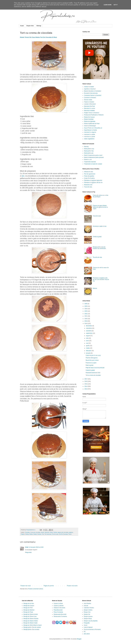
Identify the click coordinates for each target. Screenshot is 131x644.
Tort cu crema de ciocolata (93, 375)
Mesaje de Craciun (29, 606)
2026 (86, 304)
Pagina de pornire (49, 586)
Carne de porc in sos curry (93, 355)
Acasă (22, 26)
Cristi (27, 547)
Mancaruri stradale (89, 111)
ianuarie (88, 353)
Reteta (27, 534)
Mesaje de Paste (28, 612)
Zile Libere (87, 634)
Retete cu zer (88, 160)
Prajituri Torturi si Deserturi (92, 113)
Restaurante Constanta (60, 616)
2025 (86, 306)
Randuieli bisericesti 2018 (93, 373)
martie (88, 348)
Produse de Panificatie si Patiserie (94, 115)
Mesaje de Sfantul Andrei (31, 614)
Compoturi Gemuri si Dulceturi (93, 95)
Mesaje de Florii (28, 608)
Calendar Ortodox (89, 608)
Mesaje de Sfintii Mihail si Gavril (32, 625)
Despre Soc (87, 612)
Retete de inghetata (90, 121)
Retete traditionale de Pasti (92, 124)
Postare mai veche (72, 586)
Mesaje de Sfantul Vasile (30, 623)
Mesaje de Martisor (29, 610)
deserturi (47, 532)
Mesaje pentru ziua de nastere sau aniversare (99, 248)
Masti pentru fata (89, 151)
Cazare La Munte (59, 606)
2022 (86, 314)
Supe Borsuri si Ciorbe (90, 130)
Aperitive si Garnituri (90, 89)
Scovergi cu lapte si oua (100, 226)
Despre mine (30, 26)
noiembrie (89, 328)
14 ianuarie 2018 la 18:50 (36, 547)
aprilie (88, 346)
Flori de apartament (90, 174)
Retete (31, 534)
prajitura (71, 532)
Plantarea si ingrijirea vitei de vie (93, 183)
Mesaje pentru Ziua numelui (31, 629)
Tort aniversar (48, 534)
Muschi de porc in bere (92, 360)
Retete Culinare (37, 534)
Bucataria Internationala (91, 93)
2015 (86, 384)
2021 (86, 316)
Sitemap (39, 26)
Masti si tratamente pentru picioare (94, 157)
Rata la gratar (90, 365)
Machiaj (86, 147)
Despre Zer (87, 614)
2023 (86, 311)
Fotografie (87, 623)
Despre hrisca (88, 619)
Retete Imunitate (89, 119)
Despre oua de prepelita (91, 621)
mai (87, 343)
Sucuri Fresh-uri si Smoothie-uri (93, 128)
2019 (86, 321)
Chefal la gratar (97, 237)
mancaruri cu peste (90, 137)
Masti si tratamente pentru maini (93, 155)
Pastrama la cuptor (91, 363)
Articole (86, 606)
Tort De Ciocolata (63, 534)
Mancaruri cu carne (90, 108)
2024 (86, 309)
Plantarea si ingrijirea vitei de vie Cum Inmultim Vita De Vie (101, 279)
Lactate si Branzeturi (90, 104)
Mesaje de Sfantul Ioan (30, 616)
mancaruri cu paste (90, 134)
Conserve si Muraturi (90, 98)
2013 (86, 389)
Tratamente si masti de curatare (93, 164)
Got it (116, 5)
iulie (87, 338)
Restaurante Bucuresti (60, 614)
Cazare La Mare (58, 603)
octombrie (89, 331)
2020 (86, 319)
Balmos (95, 288)
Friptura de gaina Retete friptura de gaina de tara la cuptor (100, 207)
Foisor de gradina (89, 176)
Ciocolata (27, 532)
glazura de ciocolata (63, 532)
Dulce (51, 532)
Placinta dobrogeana (92, 358)
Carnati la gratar (90, 370)
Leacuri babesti (88, 627)
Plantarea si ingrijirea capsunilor (93, 180)
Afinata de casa (89, 172)
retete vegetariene (89, 139)
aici (23, 176)
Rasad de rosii (88, 185)
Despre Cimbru (88, 610)
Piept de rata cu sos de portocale (95, 368)
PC (85, 632)
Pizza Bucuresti (58, 610)
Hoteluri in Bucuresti (59, 608)
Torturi (70, 534)
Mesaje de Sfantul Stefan (31, 621)
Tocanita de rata (97, 257)
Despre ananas (88, 616)
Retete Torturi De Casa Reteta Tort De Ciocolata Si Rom (38, 37)
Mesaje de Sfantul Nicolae (31, 619)
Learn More (108, 5)
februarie (89, 351)
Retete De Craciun (89, 117)
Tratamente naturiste (90, 162)
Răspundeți (28, 552)
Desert (43, 532)
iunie (88, 341)
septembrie (89, 333)
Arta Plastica (87, 603)
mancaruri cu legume (90, 132)
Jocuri (85, 625)
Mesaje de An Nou (29, 603)
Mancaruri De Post (89, 106)
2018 (86, 324)
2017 (86, 379)
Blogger (79, 639)
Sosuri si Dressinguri (90, 126)
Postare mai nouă (26, 586)
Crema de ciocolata (35, 532)
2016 (86, 381)
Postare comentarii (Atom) (36, 589)
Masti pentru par (89, 153)
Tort (43, 534)
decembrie (89, 326)
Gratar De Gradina (89, 178)
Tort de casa (55, 534)
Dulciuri (55, 532)
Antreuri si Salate (89, 87)
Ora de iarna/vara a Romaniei (92, 629)
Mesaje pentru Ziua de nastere (32, 627)
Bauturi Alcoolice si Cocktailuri (93, 91)
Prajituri (23, 534)
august (88, 336)
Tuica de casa (88, 187)
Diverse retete (88, 100)
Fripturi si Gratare (89, 102)
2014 (86, 386)
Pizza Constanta (58, 612)
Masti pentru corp (89, 149)
